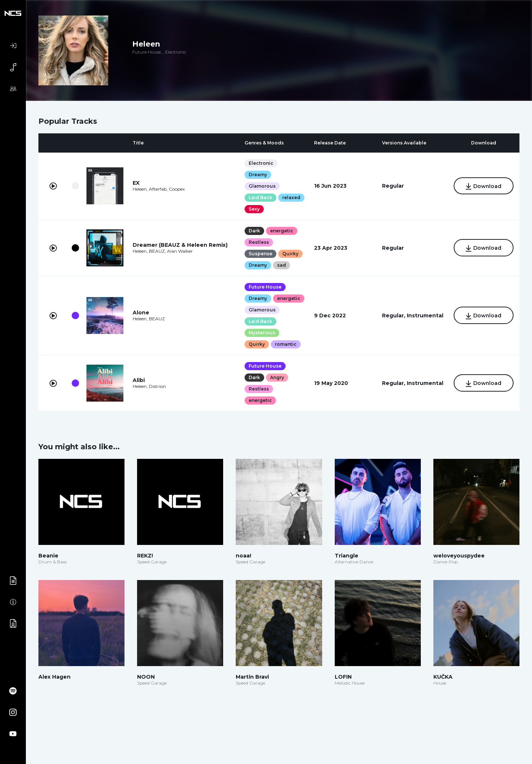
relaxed (291, 197)
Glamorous (262, 186)
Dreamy (258, 175)
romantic (286, 344)
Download (483, 187)
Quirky (290, 254)
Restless (259, 242)
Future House (265, 287)
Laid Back (260, 197)
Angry (277, 377)
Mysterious (262, 333)
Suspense (260, 254)
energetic (282, 231)
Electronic (261, 163)
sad (282, 265)
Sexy (254, 209)
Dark (254, 231)
